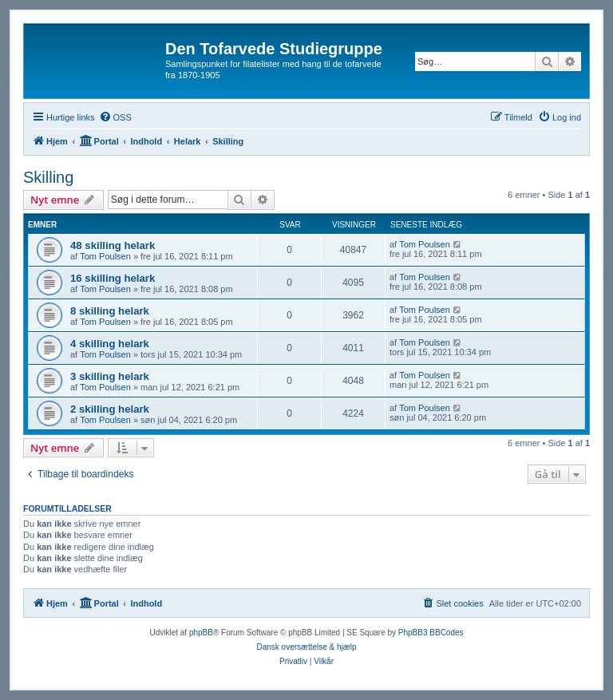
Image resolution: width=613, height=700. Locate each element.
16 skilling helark (113, 278)
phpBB (201, 633)
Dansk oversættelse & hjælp (306, 647)
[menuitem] (115, 117)
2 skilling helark (110, 409)
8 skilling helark (110, 311)
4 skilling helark (110, 344)
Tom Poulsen (105, 256)
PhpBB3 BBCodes (431, 633)
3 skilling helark (110, 376)
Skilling (48, 177)
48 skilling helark (113, 245)
